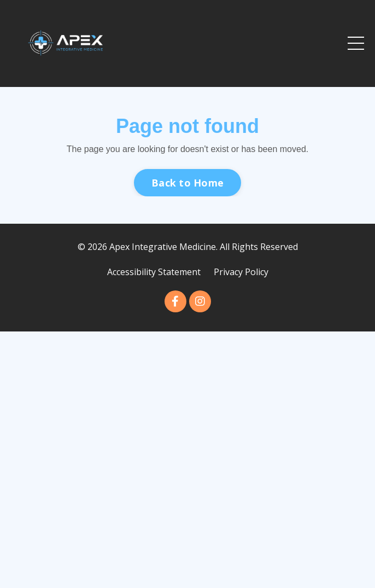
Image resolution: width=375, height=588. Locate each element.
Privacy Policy (241, 272)
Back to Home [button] (187, 183)
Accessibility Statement (154, 272)
